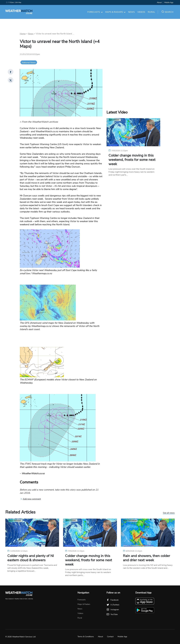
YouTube (112, 614)
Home (23, 34)
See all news (169, 513)
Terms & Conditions (86, 637)
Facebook (113, 600)
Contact (110, 637)
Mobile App (169, 3)
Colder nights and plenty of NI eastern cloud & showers (31, 558)
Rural (151, 12)
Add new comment (31, 499)
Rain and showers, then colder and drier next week (146, 558)
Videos (141, 12)
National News (29, 63)
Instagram (113, 610)
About (159, 3)
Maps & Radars (115, 12)
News (131, 12)
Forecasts (95, 12)
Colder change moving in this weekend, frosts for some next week (132, 160)
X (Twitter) (113, 605)
